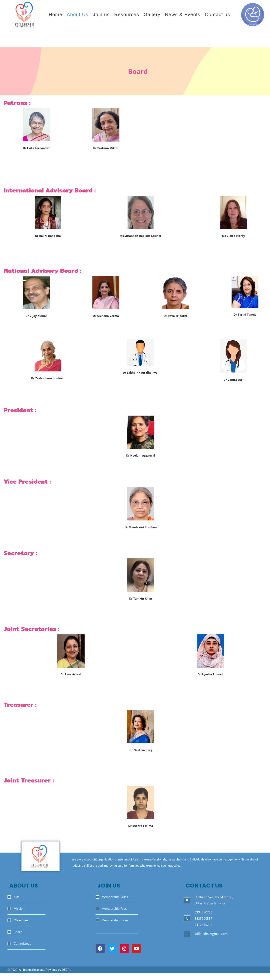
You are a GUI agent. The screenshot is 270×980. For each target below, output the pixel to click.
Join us (101, 14)
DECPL (66, 970)
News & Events (183, 14)
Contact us (218, 14)
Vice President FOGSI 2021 (106, 320)
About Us (78, 14)
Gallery (152, 14)
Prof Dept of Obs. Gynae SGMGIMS (141, 460)
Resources (127, 14)
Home (56, 14)
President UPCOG (245, 319)
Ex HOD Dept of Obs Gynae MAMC (175, 320)
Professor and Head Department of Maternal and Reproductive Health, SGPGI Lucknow (141, 531)
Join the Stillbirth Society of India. (209, 39)
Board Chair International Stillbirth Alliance (141, 240)
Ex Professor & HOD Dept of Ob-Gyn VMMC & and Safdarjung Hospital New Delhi (106, 157)
